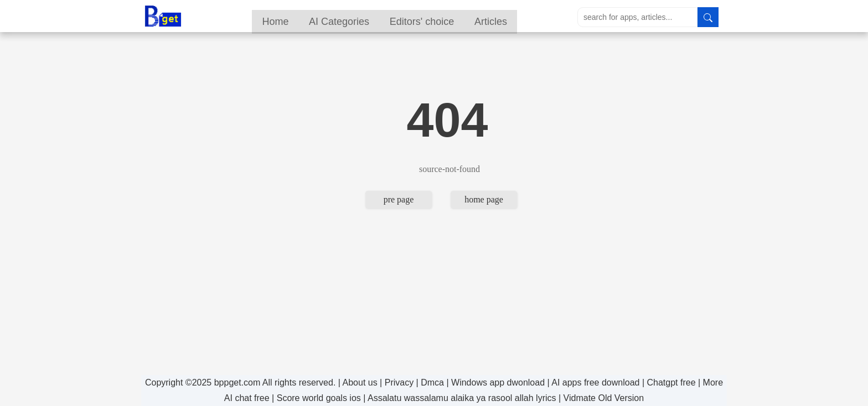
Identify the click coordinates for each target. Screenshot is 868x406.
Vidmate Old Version (604, 398)
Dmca (432, 382)
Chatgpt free (671, 382)
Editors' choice (449, 17)
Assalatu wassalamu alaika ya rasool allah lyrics (462, 398)
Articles (520, 17)
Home (298, 17)
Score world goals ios (319, 398)
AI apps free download (595, 382)
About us (360, 382)
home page (484, 199)
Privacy (399, 382)
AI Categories (364, 17)
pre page (399, 199)
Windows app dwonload (498, 382)
